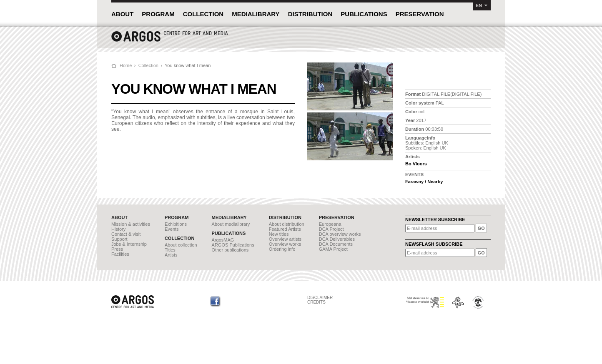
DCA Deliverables (337, 239)
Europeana (330, 224)
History (118, 229)
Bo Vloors (416, 164)
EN (479, 5)
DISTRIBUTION (310, 14)
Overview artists (285, 239)
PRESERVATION (420, 14)
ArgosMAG (223, 240)
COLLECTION (203, 14)
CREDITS (316, 302)
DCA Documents (336, 244)
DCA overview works (340, 234)
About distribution (287, 224)
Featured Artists (285, 229)
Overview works (285, 244)
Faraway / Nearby (424, 182)
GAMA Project (333, 249)
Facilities (120, 254)
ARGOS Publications (233, 245)
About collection (181, 245)
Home (126, 65)
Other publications (230, 250)
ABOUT (122, 14)
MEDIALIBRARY (256, 14)
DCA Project (331, 229)
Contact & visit (126, 234)
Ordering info (282, 249)
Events (172, 229)
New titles (279, 234)
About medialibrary (231, 224)
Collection (148, 65)
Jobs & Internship (129, 244)
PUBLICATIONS (364, 14)
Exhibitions (176, 224)
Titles (170, 250)
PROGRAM (158, 14)
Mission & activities (131, 224)
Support (119, 239)
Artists (171, 255)
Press (117, 249)
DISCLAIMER (320, 298)
